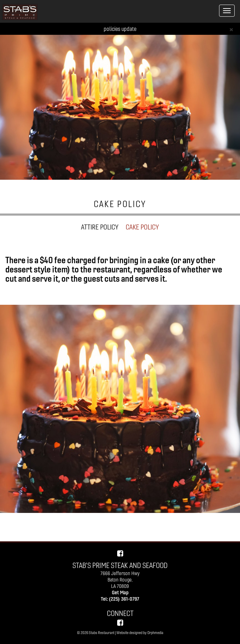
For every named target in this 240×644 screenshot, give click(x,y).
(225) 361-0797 (124, 599)
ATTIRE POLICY (100, 227)
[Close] (231, 29)
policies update (120, 29)
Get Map (120, 592)
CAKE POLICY (142, 227)
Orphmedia (155, 633)
